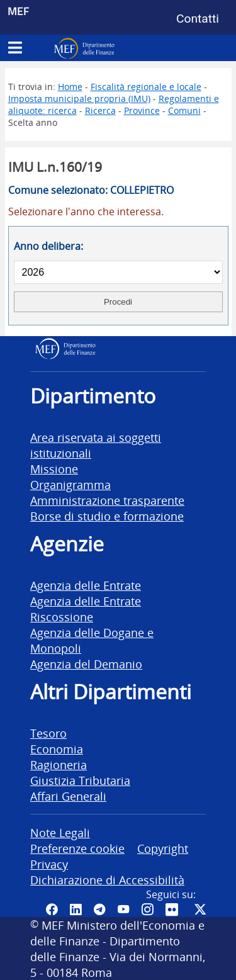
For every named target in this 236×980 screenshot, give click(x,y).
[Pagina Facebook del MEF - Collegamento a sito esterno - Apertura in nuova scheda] (52, 909)
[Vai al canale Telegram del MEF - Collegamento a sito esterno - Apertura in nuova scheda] (99, 909)
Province (142, 110)
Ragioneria (59, 764)
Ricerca (100, 110)
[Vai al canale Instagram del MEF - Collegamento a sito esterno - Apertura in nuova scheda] (147, 909)
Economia (57, 749)
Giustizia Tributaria (80, 780)
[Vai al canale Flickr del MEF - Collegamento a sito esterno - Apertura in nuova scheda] (174, 909)
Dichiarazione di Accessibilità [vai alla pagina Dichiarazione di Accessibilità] (107, 880)
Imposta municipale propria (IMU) (79, 99)
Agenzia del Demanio (86, 664)
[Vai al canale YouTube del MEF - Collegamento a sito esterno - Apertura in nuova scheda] (123, 909)
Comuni (184, 110)
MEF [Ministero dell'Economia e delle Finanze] (19, 11)
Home (70, 87)
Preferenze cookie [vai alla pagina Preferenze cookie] (77, 848)
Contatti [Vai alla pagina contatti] (198, 19)
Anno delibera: (48, 246)
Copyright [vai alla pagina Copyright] (163, 848)
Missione (54, 469)
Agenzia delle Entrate (86, 585)
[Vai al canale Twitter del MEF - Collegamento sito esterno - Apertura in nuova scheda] (200, 909)
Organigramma (70, 484)
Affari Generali (68, 796)
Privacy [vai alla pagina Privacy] (49, 864)
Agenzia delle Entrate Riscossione (86, 609)
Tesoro (48, 733)
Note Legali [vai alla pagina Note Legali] (60, 832)
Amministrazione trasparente (107, 500)
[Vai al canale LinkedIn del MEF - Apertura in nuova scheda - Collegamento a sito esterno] (76, 909)
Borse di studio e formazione (107, 516)
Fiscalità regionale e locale (146, 87)
